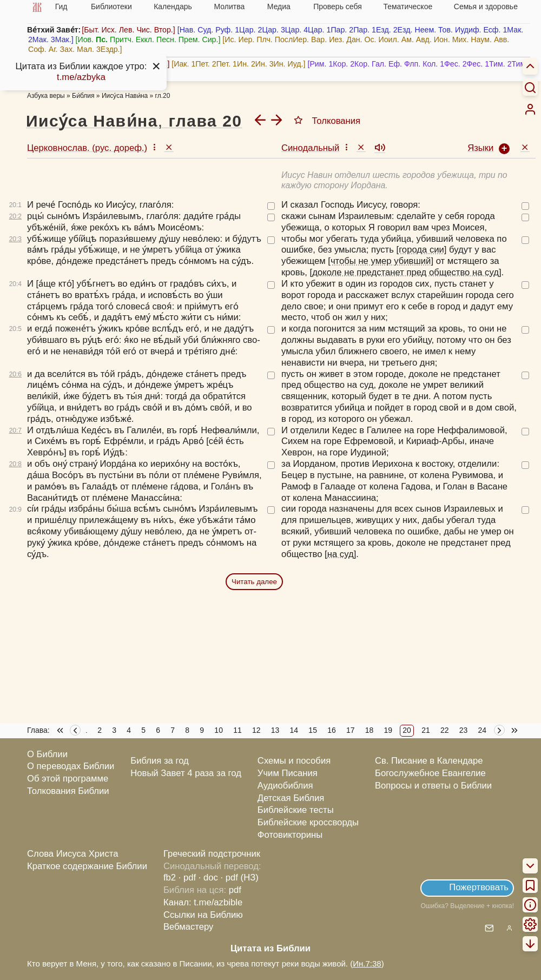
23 (464, 730)
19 (388, 730)
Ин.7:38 (367, 964)
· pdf (187, 878)
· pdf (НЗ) (240, 878)
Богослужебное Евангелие (430, 773)
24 (483, 730)
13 (275, 730)
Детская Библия (291, 798)
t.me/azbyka (81, 77)
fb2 (170, 878)
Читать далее (254, 582)
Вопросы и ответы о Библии (433, 786)
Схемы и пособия (294, 761)
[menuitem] (530, 109)
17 (351, 730)
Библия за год (160, 761)
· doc (208, 878)
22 (445, 730)
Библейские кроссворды (308, 822)
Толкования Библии (68, 791)
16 (332, 730)
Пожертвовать (479, 887)
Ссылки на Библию (203, 915)
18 (370, 730)
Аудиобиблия (285, 786)
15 (313, 730)
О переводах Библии (71, 766)
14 (294, 730)
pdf (235, 890)
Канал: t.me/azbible (203, 902)
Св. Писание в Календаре (429, 761)
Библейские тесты (296, 810)
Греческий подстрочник (212, 854)
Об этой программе (68, 779)
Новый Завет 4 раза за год (186, 773)
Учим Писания (288, 773)
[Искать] (530, 87)
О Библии (47, 754)
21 (426, 730)
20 (407, 730)
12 (256, 730)
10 (219, 730)
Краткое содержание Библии (87, 866)
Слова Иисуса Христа (72, 854)
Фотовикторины (290, 835)
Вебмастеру (189, 927)
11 (237, 730)
